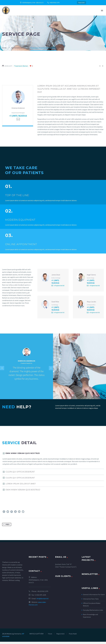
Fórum (50, 636)
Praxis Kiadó (73, 636)
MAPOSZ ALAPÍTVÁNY (36, 636)
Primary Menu (102, 11)
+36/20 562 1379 (54, 3)
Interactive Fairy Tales (91, 601)
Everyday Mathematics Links (93, 612)
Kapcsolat (81, 3)
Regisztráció (60, 636)
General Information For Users (94, 597)
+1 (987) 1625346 (18, 117)
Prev (6, 527)
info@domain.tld (42, 601)
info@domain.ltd (59, 287)
